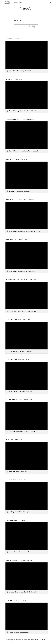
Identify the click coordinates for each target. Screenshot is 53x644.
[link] (26, 57)
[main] (26, 9)
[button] (2, 2)
